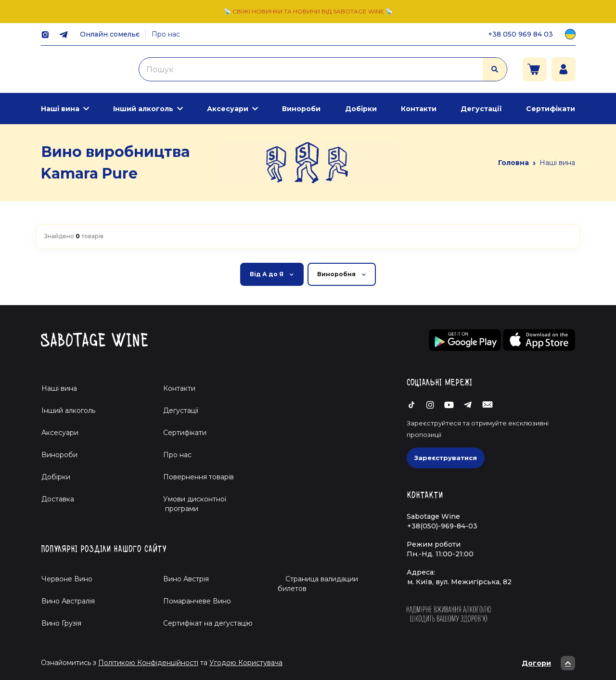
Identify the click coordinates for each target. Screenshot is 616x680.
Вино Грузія (61, 623)
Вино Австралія (68, 601)
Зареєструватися (446, 458)
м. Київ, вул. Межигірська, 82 (459, 582)
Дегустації (481, 109)
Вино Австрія (186, 579)
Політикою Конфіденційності (148, 663)
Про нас (166, 34)
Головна (513, 163)
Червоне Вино (67, 579)
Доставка (58, 499)
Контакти (419, 109)
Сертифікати (551, 109)
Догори (548, 663)
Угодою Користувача (246, 663)
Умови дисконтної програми (191, 504)
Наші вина (60, 109)
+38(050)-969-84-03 (442, 526)
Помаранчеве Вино (197, 601)
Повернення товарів (199, 477)
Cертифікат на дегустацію (208, 623)
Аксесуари (228, 109)
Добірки (361, 109)
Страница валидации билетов (318, 584)
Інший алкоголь (143, 109)
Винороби (301, 109)
